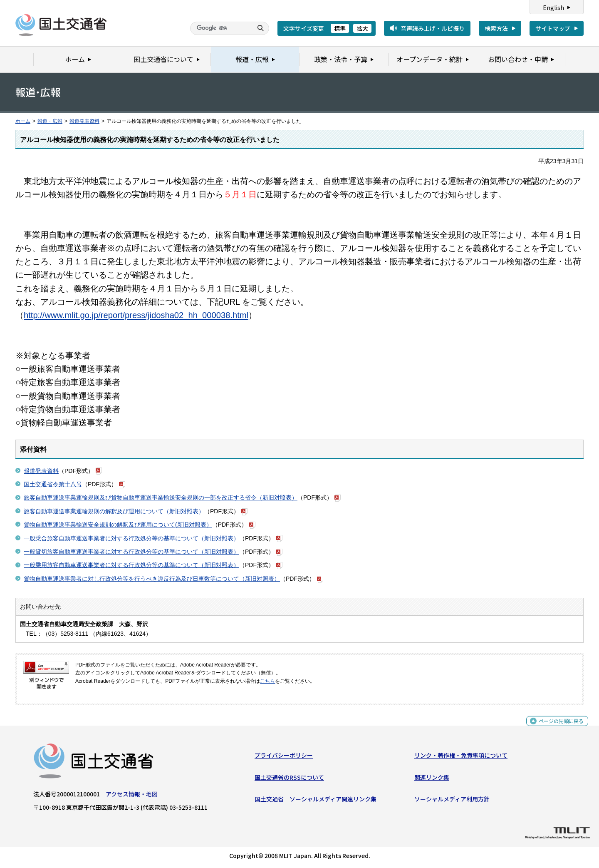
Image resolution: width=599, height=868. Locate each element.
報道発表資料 (84, 121)
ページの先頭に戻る (558, 727)
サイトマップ (553, 28)
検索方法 (496, 28)
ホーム (23, 121)
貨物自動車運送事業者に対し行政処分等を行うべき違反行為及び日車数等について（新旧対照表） (152, 579)
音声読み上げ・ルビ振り (433, 28)
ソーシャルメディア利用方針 (452, 801)
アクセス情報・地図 (132, 796)
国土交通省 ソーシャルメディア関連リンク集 (316, 801)
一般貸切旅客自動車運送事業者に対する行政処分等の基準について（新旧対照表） (131, 552)
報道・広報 (50, 121)
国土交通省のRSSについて (289, 779)
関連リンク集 (432, 779)
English (553, 7)
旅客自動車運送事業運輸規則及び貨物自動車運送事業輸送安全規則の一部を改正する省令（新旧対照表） (161, 497)
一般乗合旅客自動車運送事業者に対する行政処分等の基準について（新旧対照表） (131, 538)
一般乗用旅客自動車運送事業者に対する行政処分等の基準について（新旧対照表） (131, 565)
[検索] (220, 28)
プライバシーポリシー (284, 757)
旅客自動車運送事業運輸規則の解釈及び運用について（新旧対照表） (114, 511)
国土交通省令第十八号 (53, 484)
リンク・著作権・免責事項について (461, 757)
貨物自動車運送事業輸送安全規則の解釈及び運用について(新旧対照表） (118, 525)
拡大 (362, 28)
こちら (267, 681)
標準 (340, 28)
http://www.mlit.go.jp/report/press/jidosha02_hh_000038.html (136, 315)
